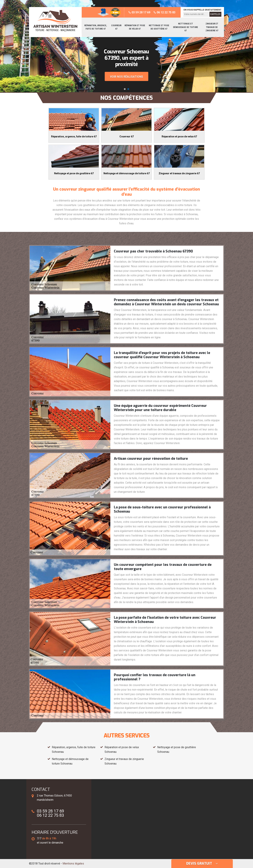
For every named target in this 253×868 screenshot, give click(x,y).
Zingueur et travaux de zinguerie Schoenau (124, 761)
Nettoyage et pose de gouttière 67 (159, 27)
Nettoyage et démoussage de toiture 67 (186, 27)
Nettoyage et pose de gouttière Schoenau (177, 750)
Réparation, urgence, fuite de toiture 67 (96, 27)
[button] (125, 89)
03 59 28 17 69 (139, 12)
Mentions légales (73, 864)
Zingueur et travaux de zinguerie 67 (212, 27)
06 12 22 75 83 (165, 12)
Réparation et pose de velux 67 (135, 27)
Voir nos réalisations (126, 77)
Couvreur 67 (116, 27)
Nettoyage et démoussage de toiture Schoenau (70, 761)
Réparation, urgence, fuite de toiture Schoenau (74, 750)
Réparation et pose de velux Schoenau (122, 750)
